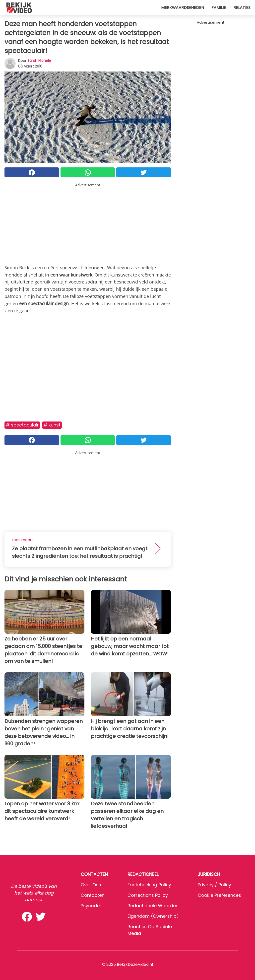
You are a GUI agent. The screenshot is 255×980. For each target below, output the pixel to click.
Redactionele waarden (153, 906)
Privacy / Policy (214, 885)
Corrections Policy (148, 895)
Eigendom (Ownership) (153, 916)
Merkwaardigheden (183, 8)
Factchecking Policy (149, 885)
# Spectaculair (22, 425)
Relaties (242, 8)
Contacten (93, 895)
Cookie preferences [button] (219, 895)
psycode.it (92, 906)
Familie (219, 8)
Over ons (91, 885)
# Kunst (52, 425)
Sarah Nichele (39, 61)
